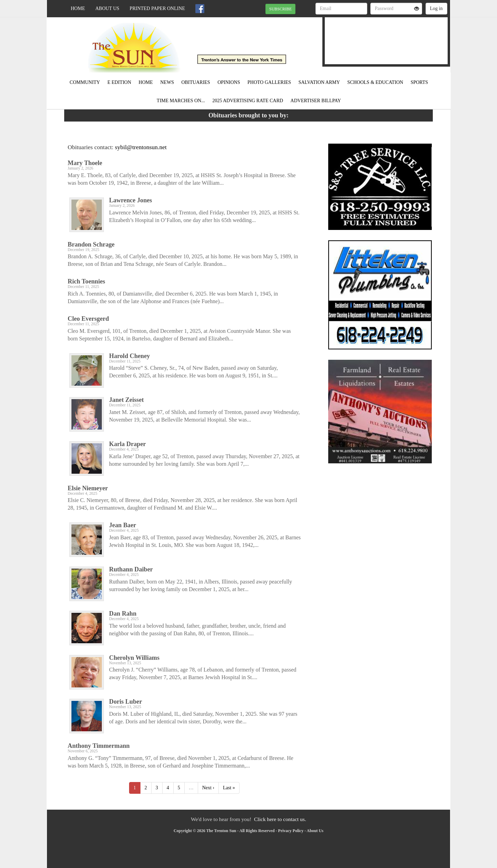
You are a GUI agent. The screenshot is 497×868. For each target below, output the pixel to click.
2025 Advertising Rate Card (248, 101)
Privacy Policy (291, 831)
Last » (229, 788)
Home (78, 8)
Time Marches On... (181, 101)
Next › (208, 788)
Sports (420, 82)
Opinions (229, 82)
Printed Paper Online (158, 8)
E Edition (119, 82)
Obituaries (196, 82)
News (167, 82)
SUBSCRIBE (280, 9)
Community (85, 82)
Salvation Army (319, 82)
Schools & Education (375, 82)
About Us (107, 8)
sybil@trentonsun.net (141, 147)
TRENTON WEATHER (386, 36)
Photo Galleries (269, 82)
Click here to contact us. (280, 819)
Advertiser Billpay (316, 101)
